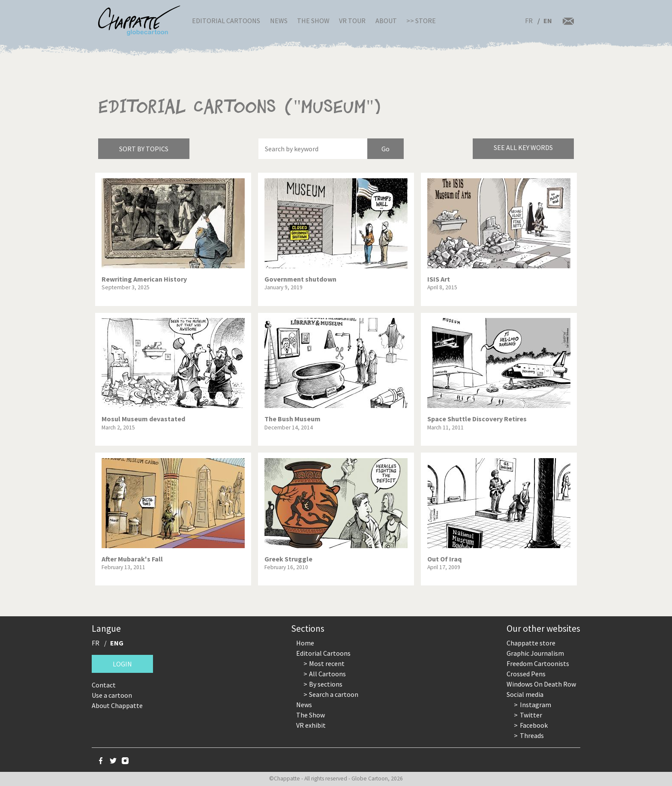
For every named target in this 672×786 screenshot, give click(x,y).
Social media (525, 694)
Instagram (535, 705)
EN (548, 21)
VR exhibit (311, 725)
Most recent (327, 663)
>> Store (421, 21)
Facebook (534, 725)
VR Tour (352, 21)
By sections (326, 684)
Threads (532, 735)
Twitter (531, 715)
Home (305, 643)
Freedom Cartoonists (538, 663)
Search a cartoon (334, 694)
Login (122, 664)
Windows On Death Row (541, 684)
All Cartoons (327, 674)
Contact (104, 685)
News (279, 21)
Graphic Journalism (535, 653)
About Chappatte (117, 705)
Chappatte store (531, 643)
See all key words (523, 147)
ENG (117, 643)
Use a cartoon (112, 695)
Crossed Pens (526, 674)
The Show (313, 21)
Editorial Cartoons (226, 21)
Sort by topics (144, 149)
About (386, 21)
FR (529, 21)
